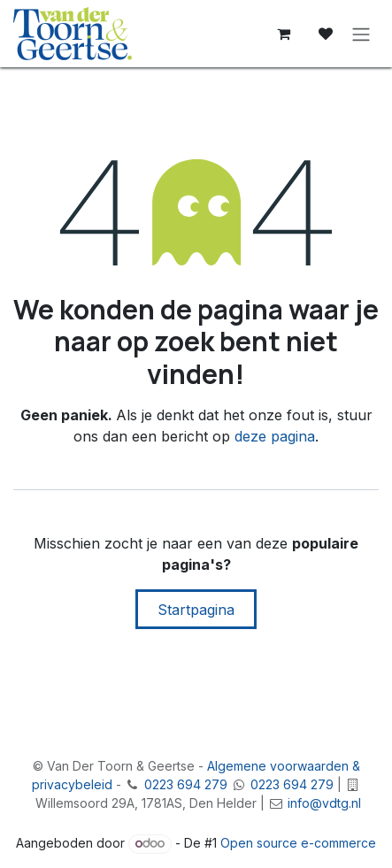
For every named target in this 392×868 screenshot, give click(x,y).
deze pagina (275, 436)
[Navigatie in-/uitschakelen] (361, 34)
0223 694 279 (186, 784)
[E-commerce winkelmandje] (283, 34)
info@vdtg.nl (324, 803)
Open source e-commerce (298, 843)
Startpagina (196, 610)
